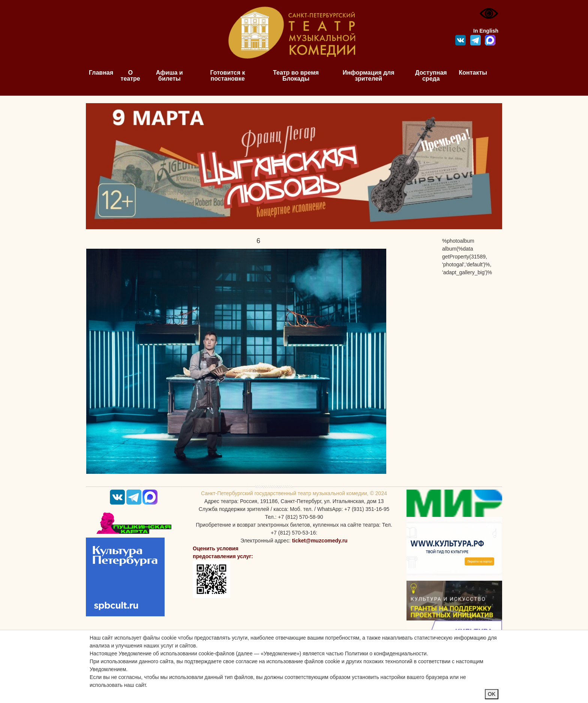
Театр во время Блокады (296, 76)
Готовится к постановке (228, 76)
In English (486, 31)
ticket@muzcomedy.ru (320, 541)
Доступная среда (431, 76)
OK (492, 694)
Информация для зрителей (369, 76)
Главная (101, 73)
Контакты (473, 73)
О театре (130, 76)
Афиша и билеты (169, 76)
